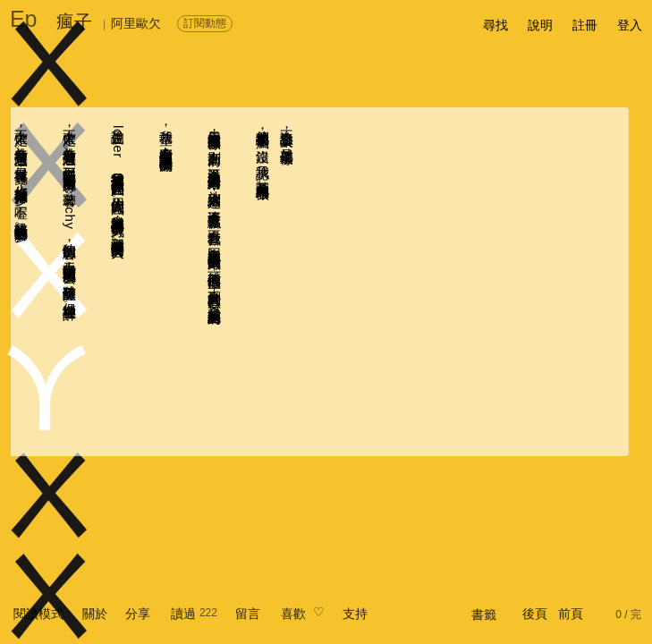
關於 (95, 614)
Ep (24, 19)
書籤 (484, 614)
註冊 (585, 25)
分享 (138, 614)
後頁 (535, 614)
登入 (630, 25)
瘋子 (74, 21)
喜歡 (293, 614)
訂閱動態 (205, 23)
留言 (248, 614)
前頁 (571, 614)
